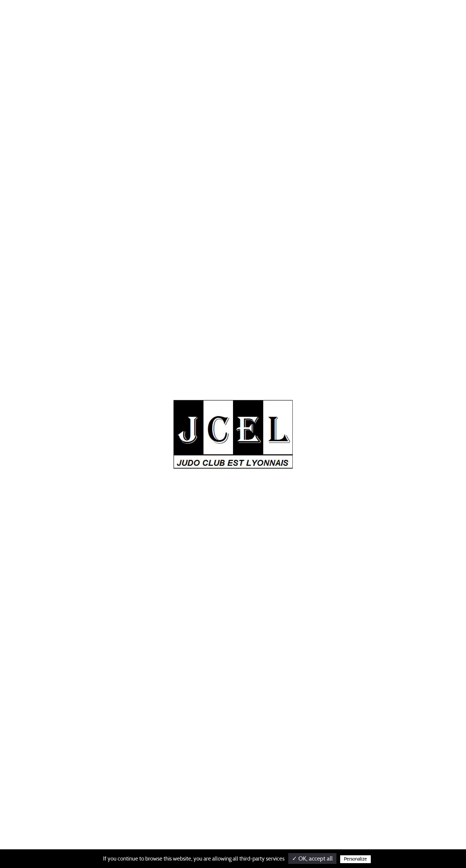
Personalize (355, 859)
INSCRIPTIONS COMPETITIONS (307, 18)
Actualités (106, 18)
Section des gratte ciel (264, 701)
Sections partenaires (187, 709)
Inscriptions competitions (269, 674)
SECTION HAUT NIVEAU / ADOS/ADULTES (169, 18)
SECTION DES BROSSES (369, 18)
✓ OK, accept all (312, 859)
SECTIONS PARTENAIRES (243, 18)
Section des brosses (261, 688)
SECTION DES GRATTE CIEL (429, 18)
